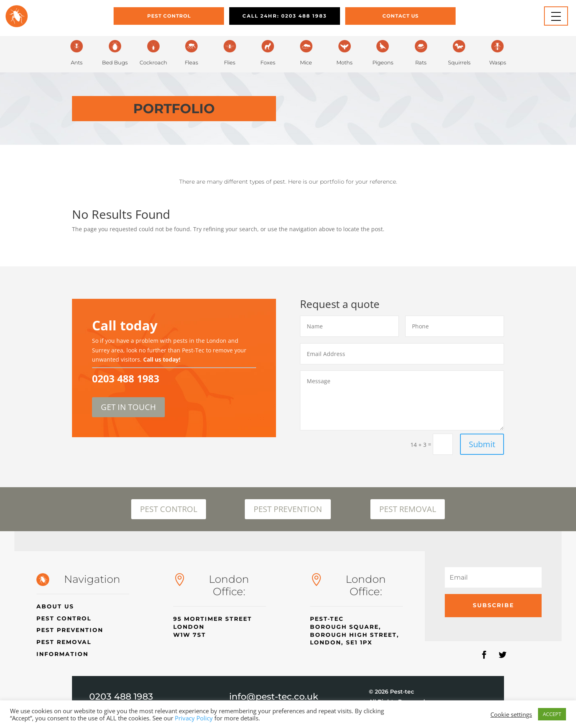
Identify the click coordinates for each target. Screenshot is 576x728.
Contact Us (401, 16)
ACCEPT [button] (552, 714)
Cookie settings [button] (511, 714)
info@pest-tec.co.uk (274, 697)
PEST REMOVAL (408, 509)
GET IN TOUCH (128, 407)
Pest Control (169, 16)
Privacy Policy (194, 718)
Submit (482, 444)
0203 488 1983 (121, 697)
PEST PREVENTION (288, 509)
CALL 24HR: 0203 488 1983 (285, 16)
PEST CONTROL (169, 509)
